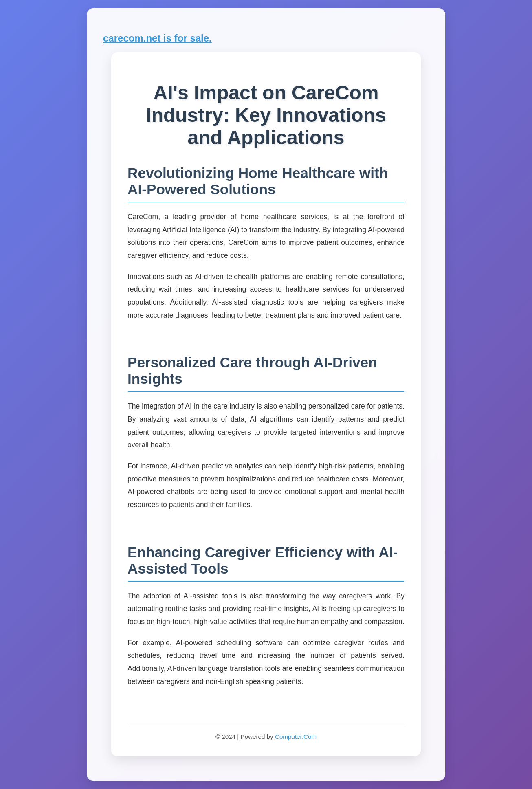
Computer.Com (296, 737)
